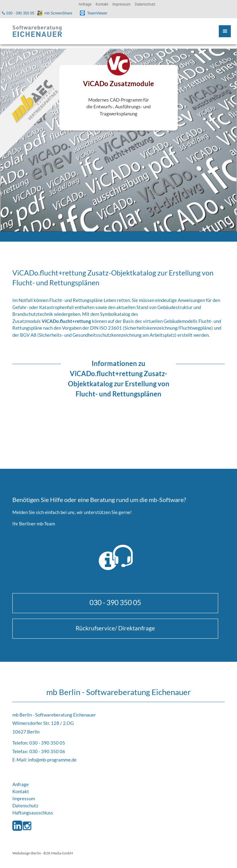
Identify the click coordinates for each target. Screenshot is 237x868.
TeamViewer (97, 13)
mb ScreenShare (58, 13)
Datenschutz (25, 806)
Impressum (24, 798)
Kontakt (21, 791)
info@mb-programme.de (52, 760)
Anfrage (21, 784)
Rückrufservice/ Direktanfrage (115, 628)
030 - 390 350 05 (115, 602)
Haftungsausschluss (33, 813)
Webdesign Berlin (27, 853)
